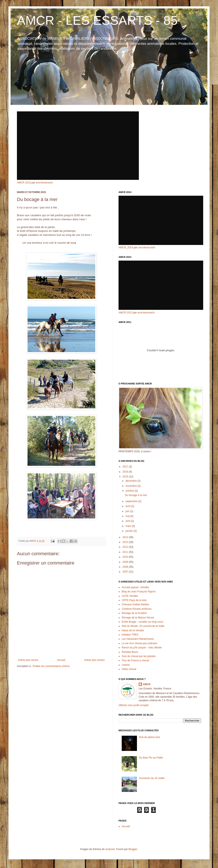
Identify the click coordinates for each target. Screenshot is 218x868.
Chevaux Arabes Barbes (135, 604)
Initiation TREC (130, 635)
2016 (126, 472)
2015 (126, 477)
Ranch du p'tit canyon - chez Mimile (142, 648)
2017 (126, 467)
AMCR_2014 (126, 247)
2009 (126, 562)
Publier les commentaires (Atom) (51, 666)
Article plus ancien (95, 660)
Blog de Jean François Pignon (139, 592)
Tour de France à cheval (135, 660)
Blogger (133, 849)
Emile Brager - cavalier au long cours (143, 622)
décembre (132, 481)
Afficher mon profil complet (134, 705)
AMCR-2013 (126, 313)
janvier (130, 531)
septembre (132, 501)
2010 (126, 557)
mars (129, 526)
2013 (126, 542)
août (128, 506)
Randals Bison (130, 652)
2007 (126, 572)
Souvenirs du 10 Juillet (152, 778)
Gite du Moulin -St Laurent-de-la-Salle (143, 626)
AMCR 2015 (24, 183)
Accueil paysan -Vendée (135, 587)
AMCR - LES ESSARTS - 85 (97, 20)
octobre (130, 491)
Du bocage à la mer (136, 495)
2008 (126, 567)
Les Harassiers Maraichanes (138, 639)
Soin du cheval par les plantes (139, 656)
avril (128, 521)
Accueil (61, 660)
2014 (126, 537)
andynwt (110, 849)
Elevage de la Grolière (134, 613)
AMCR (147, 684)
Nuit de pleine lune (150, 737)
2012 (126, 547)
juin (128, 511)
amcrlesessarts (44, 183)
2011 (126, 552)
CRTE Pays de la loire (134, 600)
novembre (132, 486)
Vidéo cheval (129, 669)
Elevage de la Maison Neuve (138, 618)
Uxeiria (126, 665)
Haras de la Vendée (133, 630)
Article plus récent (28, 660)
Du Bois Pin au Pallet (151, 758)
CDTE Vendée (130, 596)
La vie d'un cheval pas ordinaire (139, 643)
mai (128, 516)
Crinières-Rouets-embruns (137, 609)
